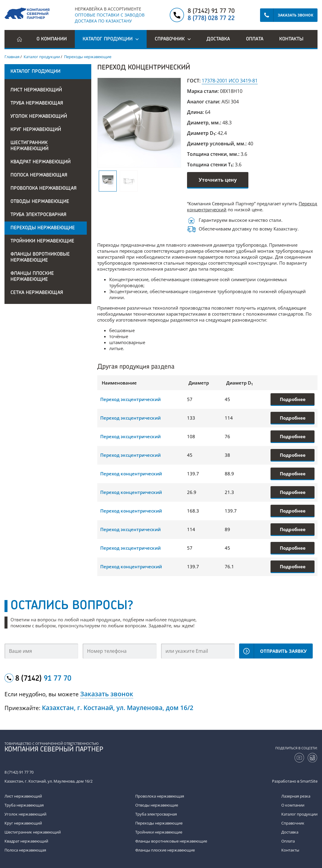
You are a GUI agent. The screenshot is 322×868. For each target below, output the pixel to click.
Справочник (293, 823)
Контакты (291, 39)
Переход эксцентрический (130, 399)
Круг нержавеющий (36, 130)
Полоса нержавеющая (39, 175)
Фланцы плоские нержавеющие (32, 277)
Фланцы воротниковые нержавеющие (40, 257)
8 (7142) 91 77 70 (211, 11)
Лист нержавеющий (36, 90)
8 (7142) (43, 679)
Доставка (218, 39)
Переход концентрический (131, 474)
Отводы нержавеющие (40, 202)
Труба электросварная (38, 215)
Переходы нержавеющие (43, 228)
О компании (52, 39)
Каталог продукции (299, 814)
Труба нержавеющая (37, 103)
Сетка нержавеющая (37, 293)
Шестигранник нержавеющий (29, 146)
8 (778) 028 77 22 (211, 19)
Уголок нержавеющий (39, 117)
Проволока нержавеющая (44, 189)
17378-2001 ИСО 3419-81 (230, 81)
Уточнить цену (218, 180)
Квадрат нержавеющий (41, 162)
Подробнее (293, 399)
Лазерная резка (296, 796)
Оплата (255, 39)
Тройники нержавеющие (42, 241)
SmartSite (309, 781)
